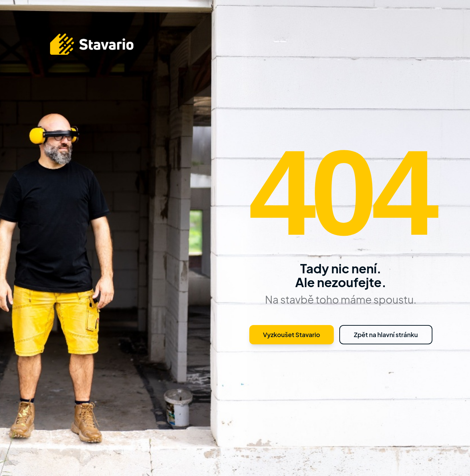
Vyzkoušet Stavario (292, 335)
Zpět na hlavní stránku (386, 335)
